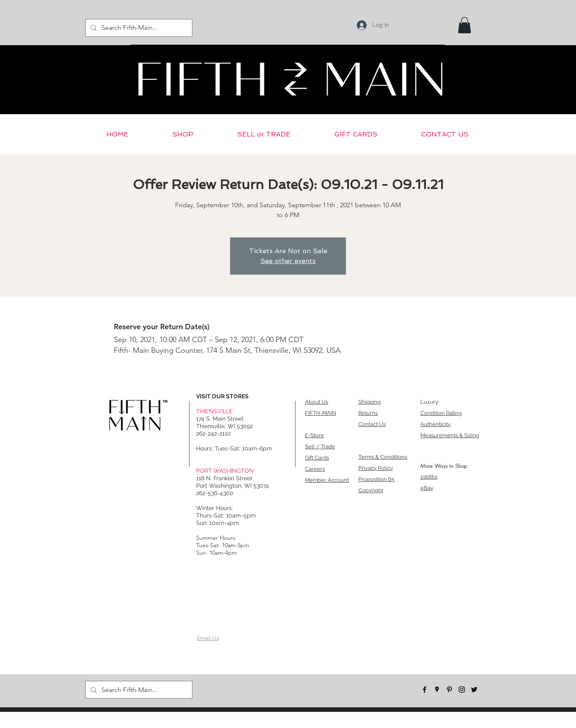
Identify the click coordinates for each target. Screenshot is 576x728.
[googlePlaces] (437, 690)
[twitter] (474, 690)
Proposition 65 (376, 479)
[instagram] (462, 690)
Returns (368, 413)
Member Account (327, 480)
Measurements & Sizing (450, 435)
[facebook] (425, 690)
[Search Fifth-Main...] (138, 28)
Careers (315, 469)
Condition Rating (441, 413)
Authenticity (436, 424)
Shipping (370, 402)
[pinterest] (449, 690)
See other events (288, 261)
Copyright (371, 490)
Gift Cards (317, 458)
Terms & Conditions (383, 457)
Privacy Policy (376, 468)
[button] (464, 25)
